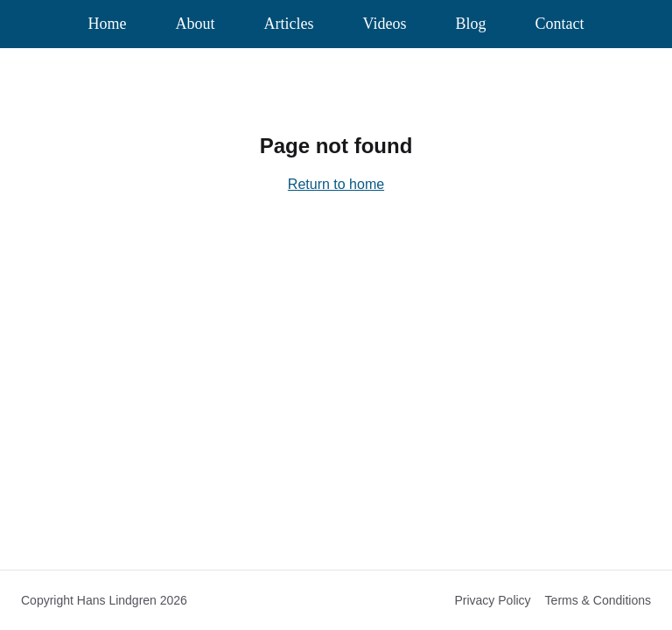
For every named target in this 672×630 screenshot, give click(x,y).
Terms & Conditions (598, 600)
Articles (289, 24)
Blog (470, 24)
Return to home (336, 184)
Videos (385, 24)
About (196, 24)
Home (108, 24)
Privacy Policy (492, 600)
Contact (559, 24)
